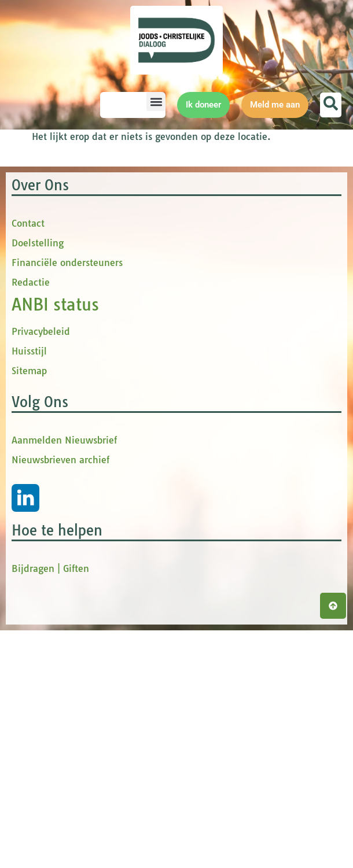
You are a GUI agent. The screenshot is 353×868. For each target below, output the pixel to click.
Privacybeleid (41, 569)
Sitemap (29, 608)
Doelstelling (38, 481)
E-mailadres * (208, 186)
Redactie (31, 520)
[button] (156, 101)
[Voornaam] (258, 242)
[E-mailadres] (258, 204)
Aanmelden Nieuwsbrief (64, 678)
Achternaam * (208, 302)
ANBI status (55, 542)
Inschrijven (258, 349)
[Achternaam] (258, 319)
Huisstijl (29, 589)
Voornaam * (205, 225)
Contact (28, 461)
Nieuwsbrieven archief (60, 697)
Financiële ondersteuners (67, 500)
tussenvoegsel (211, 263)
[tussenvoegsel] (258, 281)
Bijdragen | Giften (50, 806)
